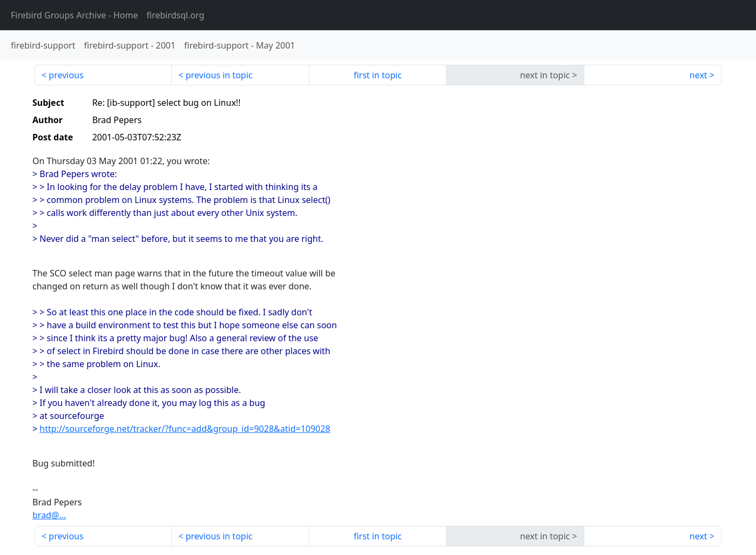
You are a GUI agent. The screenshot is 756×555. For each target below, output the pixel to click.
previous (66, 75)
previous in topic (219, 75)
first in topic (378, 75)
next (698, 75)
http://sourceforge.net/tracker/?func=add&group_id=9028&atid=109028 (185, 429)
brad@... (49, 515)
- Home (75, 15)
